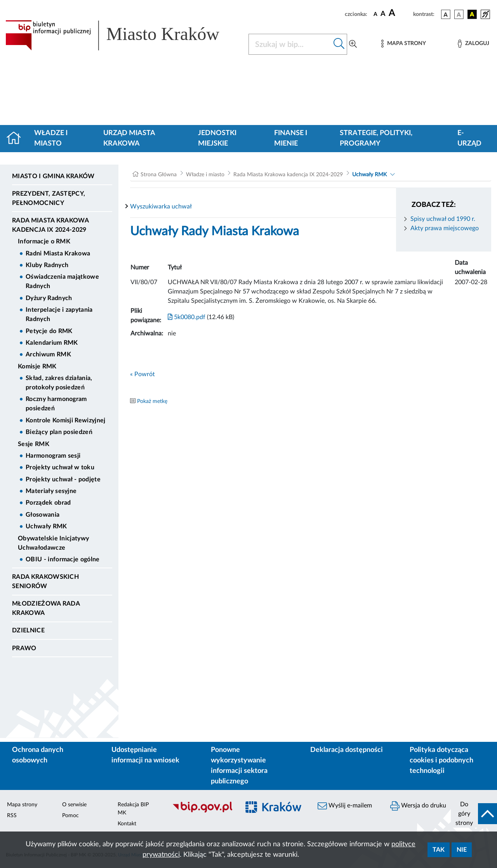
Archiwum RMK (48, 354)
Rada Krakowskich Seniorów (45, 582)
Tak (439, 850)
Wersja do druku (418, 806)
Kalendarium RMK (52, 343)
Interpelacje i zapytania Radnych (59, 314)
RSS (12, 816)
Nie (462, 850)
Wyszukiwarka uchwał (161, 207)
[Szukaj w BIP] (290, 44)
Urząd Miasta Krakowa (129, 138)
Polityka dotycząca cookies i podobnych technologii (441, 760)
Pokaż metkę (152, 401)
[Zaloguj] (473, 44)
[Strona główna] (17, 139)
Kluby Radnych (47, 265)
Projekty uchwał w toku (60, 467)
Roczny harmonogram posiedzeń (56, 404)
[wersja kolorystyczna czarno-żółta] (472, 14)
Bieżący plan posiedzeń (59, 432)
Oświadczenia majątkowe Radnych (62, 281)
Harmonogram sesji (53, 456)
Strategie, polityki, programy (376, 138)
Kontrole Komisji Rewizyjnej (66, 420)
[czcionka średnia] (383, 14)
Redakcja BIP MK (133, 809)
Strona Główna (159, 175)
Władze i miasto (51, 138)
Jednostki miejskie (217, 138)
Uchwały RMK (46, 526)
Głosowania (43, 515)
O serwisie (74, 805)
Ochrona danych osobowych (38, 755)
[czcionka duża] (400, 13)
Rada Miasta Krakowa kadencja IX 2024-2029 (50, 225)
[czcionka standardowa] (375, 14)
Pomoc (70, 816)
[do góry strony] (474, 814)
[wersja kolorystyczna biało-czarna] (459, 14)
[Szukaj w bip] (339, 44)
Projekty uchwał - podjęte (63, 479)
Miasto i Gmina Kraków (53, 176)
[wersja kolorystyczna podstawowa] (446, 14)
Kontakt (127, 824)
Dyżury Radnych (49, 298)
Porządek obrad (48, 503)
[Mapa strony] (403, 44)
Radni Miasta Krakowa (58, 253)
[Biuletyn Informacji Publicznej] (202, 811)
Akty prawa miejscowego (445, 228)
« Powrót (142, 374)
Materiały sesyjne (51, 491)
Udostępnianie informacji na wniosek (145, 755)
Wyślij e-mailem (345, 806)
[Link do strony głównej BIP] (122, 35)
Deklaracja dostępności (347, 750)
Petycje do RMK (49, 331)
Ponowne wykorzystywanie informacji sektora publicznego (239, 766)
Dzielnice (28, 630)
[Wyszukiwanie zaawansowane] (353, 44)
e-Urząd (469, 138)
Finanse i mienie (291, 138)
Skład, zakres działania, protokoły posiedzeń (59, 383)
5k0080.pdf (187, 317)
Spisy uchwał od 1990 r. (443, 219)
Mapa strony (22, 805)
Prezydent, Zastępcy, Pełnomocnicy (49, 198)
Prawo (24, 648)
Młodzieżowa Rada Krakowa (46, 608)
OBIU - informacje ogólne (63, 559)
